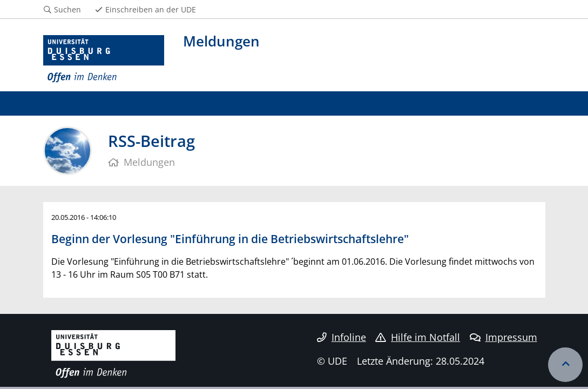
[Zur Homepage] (104, 59)
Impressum (503, 337)
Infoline (342, 337)
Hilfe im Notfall (418, 337)
